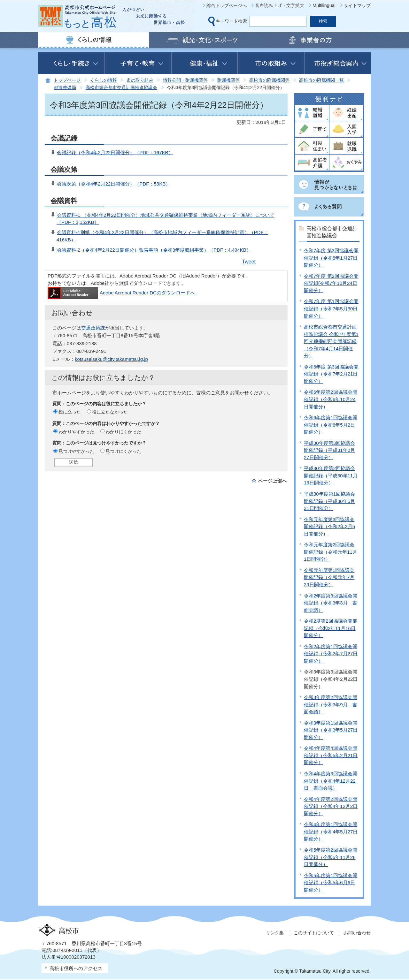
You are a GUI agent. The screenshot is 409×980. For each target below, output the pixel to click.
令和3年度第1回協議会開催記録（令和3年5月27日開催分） (331, 730)
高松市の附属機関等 (269, 80)
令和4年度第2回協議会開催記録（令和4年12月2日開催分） (331, 806)
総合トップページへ (227, 5)
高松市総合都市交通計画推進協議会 (121, 88)
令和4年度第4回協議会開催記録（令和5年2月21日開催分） (331, 755)
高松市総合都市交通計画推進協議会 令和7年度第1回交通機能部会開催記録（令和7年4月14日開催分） (331, 341)
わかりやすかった (76, 432)
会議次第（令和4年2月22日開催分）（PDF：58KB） (114, 184)
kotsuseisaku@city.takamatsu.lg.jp (111, 359)
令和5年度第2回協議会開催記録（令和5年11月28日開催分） (331, 857)
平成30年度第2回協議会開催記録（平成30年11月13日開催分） (331, 475)
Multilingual (324, 5)
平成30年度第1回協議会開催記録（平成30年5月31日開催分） (329, 501)
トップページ (67, 80)
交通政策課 (93, 328)
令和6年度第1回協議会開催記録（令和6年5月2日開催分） (331, 425)
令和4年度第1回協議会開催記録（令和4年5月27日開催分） (331, 832)
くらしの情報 (104, 80)
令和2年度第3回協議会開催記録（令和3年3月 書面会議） (331, 603)
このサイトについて (314, 933)
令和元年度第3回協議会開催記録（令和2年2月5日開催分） (329, 527)
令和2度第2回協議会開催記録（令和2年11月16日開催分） (331, 628)
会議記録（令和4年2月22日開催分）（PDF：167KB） (115, 152)
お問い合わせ (357, 933)
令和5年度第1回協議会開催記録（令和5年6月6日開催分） (331, 883)
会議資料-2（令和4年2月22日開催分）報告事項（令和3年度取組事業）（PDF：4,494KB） (154, 250)
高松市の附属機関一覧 (321, 80)
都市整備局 (65, 88)
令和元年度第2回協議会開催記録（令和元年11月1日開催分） (331, 552)
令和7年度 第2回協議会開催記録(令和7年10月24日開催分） (331, 283)
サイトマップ (357, 5)
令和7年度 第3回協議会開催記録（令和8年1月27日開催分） (331, 258)
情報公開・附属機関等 (185, 80)
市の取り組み (140, 80)
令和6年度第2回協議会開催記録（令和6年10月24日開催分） (331, 399)
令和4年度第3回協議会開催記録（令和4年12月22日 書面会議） (331, 781)
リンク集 (275, 933)
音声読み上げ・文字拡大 (280, 5)
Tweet (249, 262)
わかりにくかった (123, 432)
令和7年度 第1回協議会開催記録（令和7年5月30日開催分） (331, 308)
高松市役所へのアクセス (76, 968)
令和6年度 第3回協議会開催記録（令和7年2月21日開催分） (331, 374)
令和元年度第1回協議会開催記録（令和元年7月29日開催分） (329, 577)
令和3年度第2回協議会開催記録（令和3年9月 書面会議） (331, 704)
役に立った (70, 412)
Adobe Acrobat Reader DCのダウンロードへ (121, 293)
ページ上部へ (273, 481)
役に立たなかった (110, 412)
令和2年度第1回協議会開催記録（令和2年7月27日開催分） (331, 654)
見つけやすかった (76, 451)
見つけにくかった (123, 451)
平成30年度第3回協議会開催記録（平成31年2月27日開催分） (329, 450)
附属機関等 (228, 80)
